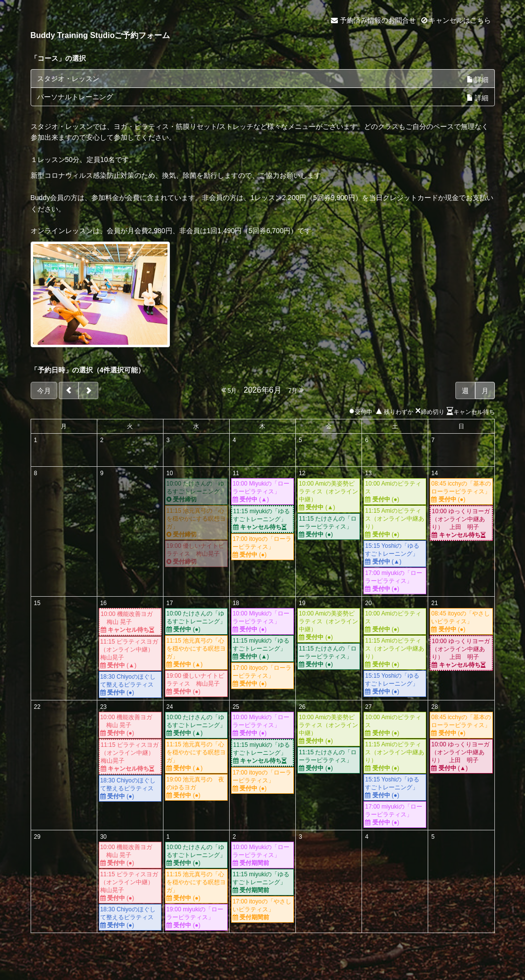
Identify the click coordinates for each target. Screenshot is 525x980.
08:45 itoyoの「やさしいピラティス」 (461, 622)
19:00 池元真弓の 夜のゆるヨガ (196, 788)
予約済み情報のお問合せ (373, 20)
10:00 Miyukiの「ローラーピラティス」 (262, 492)
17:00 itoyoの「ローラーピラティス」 (262, 547)
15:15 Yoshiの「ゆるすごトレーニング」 (395, 554)
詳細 (478, 80)
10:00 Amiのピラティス (395, 492)
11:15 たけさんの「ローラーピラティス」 (329, 527)
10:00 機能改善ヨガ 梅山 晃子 (130, 622)
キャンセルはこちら (456, 20)
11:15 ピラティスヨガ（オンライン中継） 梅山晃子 (130, 654)
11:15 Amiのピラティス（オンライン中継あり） (395, 523)
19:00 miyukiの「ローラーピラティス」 (196, 918)
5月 (229, 390)
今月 (44, 391)
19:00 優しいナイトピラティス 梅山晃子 (196, 554)
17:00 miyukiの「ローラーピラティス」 (395, 581)
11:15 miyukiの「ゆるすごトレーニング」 (262, 519)
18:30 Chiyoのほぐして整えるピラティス (130, 685)
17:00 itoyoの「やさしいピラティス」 (262, 910)
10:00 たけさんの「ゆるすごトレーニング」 (196, 492)
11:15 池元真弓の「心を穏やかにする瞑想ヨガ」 (196, 523)
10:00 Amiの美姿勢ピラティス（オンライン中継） (329, 496)
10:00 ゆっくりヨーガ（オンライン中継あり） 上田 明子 (461, 523)
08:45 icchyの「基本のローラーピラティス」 (461, 492)
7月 (296, 390)
